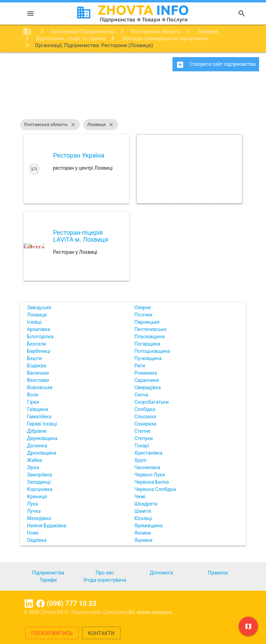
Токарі (142, 446)
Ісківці (34, 322)
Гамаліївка (39, 417)
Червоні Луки (150, 475)
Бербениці (39, 351)
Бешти (34, 358)
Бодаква (37, 366)
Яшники (143, 540)
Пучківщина (148, 358)
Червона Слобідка (155, 489)
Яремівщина (148, 526)
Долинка (37, 446)
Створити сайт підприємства (216, 65)
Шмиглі (143, 511)
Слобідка (145, 409)
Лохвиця (101, 125)
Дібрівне (37, 431)
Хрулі (140, 460)
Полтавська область (50, 125)
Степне (142, 431)
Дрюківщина (42, 453)
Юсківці (143, 518)
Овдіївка (37, 540)
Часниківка (147, 467)
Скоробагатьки (152, 402)
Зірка (33, 467)
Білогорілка (40, 337)
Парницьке (147, 322)
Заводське (39, 307)
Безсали (36, 344)
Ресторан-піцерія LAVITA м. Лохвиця (81, 236)
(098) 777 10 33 (72, 603)
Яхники (143, 533)
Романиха (146, 373)
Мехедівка (39, 518)
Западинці (39, 482)
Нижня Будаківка (47, 526)
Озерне (143, 307)
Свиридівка (148, 387)
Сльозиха (145, 417)
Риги (140, 366)
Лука (33, 504)
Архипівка (39, 329)
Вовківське (40, 387)
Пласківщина (149, 337)
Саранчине (147, 380)
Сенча (141, 395)
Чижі (140, 497)
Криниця (37, 497)
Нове (33, 533)
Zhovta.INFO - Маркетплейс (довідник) (85, 612)
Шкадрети (146, 504)
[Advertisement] (133, 99)
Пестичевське (150, 329)
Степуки (144, 438)
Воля (33, 395)
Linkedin (29, 603)
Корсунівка (40, 489)
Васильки (38, 373)
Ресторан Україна (79, 155)
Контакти (101, 633)
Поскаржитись (52, 633)
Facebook (41, 603)
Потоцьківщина (152, 351)
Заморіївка (39, 475)
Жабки (35, 460)
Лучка (34, 511)
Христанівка (148, 453)
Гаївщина (38, 409)
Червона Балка (152, 482)
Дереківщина (42, 438)
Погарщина (147, 344)
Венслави (38, 380)
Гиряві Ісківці (42, 424)
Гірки (33, 402)
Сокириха (145, 424)
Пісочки (143, 315)
